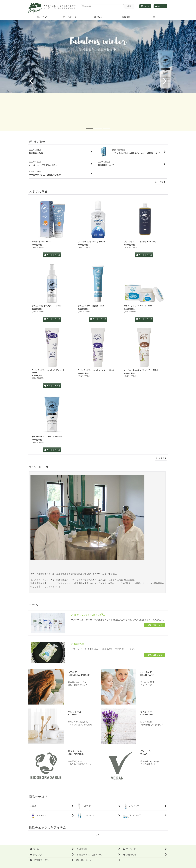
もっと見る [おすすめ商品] (161, 458)
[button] (70, 17)
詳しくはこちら (154, 625)
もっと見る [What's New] (160, 182)
